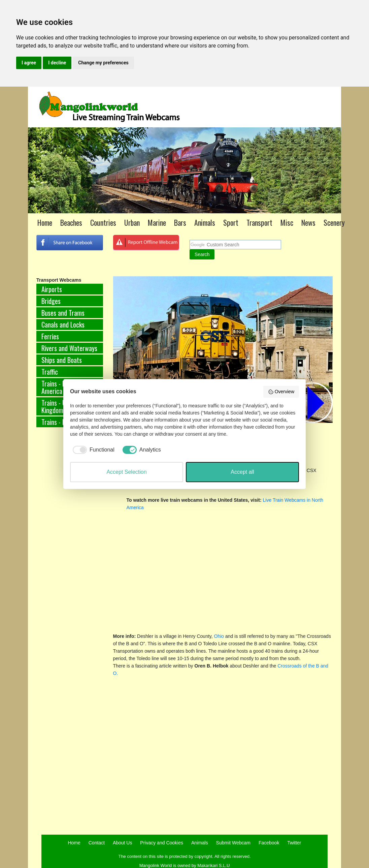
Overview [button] (281, 392)
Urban (132, 222)
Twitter (294, 843)
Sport (231, 222)
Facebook (269, 843)
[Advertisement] (60, 544)
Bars (180, 222)
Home (45, 222)
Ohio (219, 636)
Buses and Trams (63, 313)
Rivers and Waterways (69, 348)
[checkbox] (92, 450)
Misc (287, 222)
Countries (103, 222)
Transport (259, 222)
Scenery (334, 222)
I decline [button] (57, 63)
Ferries (50, 336)
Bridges (51, 301)
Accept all (242, 472)
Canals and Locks (63, 324)
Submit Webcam (233, 843)
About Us (123, 843)
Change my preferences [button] (103, 63)
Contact (97, 843)
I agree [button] (29, 63)
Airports (52, 289)
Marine (157, 222)
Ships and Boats (62, 360)
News (308, 222)
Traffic (50, 372)
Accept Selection (126, 472)
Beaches (71, 222)
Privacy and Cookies (162, 843)
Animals (205, 222)
